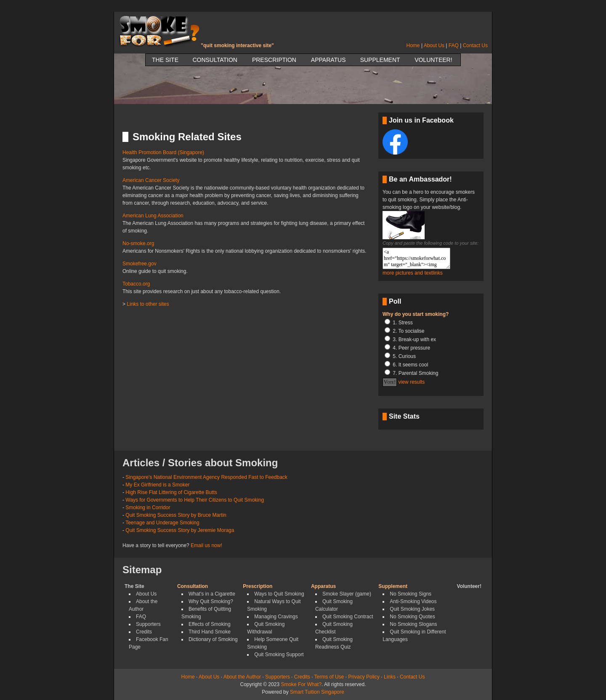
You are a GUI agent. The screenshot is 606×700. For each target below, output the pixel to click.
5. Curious (404, 356)
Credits (144, 632)
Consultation (215, 60)
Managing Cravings (276, 617)
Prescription (274, 60)
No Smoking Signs (411, 594)
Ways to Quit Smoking (279, 594)
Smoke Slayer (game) (347, 594)
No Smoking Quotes (412, 617)
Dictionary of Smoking (213, 639)
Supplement (380, 60)
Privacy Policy (364, 677)
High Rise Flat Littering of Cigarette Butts (171, 492)
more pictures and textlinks (413, 273)
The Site (165, 60)
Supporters (148, 624)
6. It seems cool (410, 365)
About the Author (242, 677)
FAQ (454, 45)
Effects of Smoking (210, 624)
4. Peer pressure (411, 348)
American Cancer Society (151, 180)
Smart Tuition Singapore (317, 692)
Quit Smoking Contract (348, 617)
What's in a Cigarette (212, 594)
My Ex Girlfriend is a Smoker (157, 485)
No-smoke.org (138, 243)
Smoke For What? (301, 684)
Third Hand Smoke (210, 632)
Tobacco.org (136, 284)
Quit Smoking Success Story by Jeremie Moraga (180, 530)
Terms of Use (329, 677)
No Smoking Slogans (413, 624)
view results (412, 382)
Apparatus (328, 60)
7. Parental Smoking (415, 373)
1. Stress (403, 323)
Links (390, 677)
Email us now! (206, 545)
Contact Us (475, 45)
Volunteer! (433, 60)
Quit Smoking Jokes (412, 609)
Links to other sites (148, 304)
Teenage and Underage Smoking (162, 523)
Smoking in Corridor (148, 508)
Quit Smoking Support (279, 655)
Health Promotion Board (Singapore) (163, 152)
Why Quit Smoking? (211, 601)
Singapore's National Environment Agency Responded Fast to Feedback (206, 477)
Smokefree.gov (140, 264)
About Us (434, 45)
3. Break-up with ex (414, 339)
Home (413, 45)
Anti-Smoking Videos (413, 601)
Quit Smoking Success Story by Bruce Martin (176, 515)
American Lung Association (153, 216)
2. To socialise (408, 331)
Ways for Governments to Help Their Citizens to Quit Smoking (195, 500)
